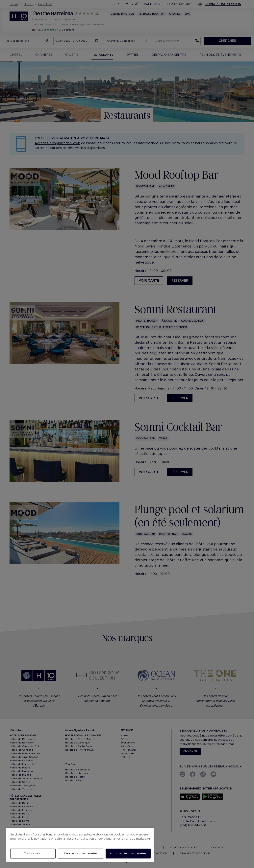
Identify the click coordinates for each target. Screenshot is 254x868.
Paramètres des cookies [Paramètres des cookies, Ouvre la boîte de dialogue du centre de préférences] (81, 853)
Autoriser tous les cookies (128, 853)
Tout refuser (33, 853)
